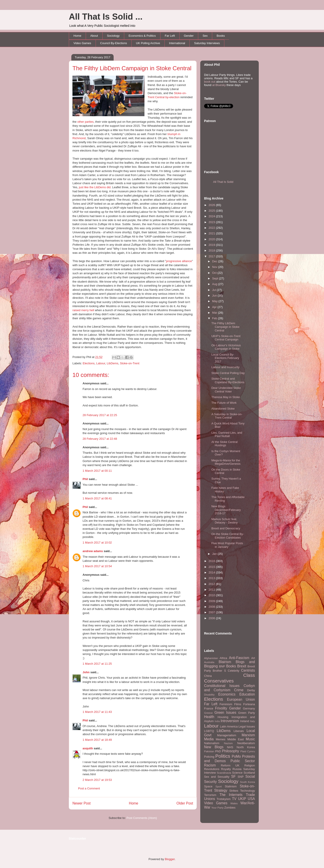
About (94, 36)
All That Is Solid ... (106, 17)
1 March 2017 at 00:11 (97, 471)
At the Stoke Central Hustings (224, 444)
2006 (212, 618)
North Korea (246, 747)
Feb (215, 318)
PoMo (236, 756)
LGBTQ (209, 731)
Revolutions (212, 769)
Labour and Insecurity (225, 367)
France (209, 708)
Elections (89, 363)
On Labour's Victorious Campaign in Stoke (226, 347)
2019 (212, 245)
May (215, 301)
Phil (85, 479)
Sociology (113, 36)
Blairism (225, 662)
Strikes (234, 791)
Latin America (229, 726)
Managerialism (227, 735)
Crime (239, 690)
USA (251, 799)
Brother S (219, 671)
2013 (212, 578)
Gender (189, 36)
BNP (222, 666)
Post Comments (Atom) (142, 818)
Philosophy (230, 751)
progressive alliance (179, 261)
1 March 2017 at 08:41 (97, 498)
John (86, 672)
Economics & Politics (142, 36)
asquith (88, 748)
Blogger (170, 859)
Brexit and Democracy (226, 528)
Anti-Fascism (239, 658)
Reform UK (230, 765)
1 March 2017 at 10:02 (97, 543)
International (177, 43)
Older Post (185, 803)
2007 (212, 612)
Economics (227, 694)
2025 (212, 211)
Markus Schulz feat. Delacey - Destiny (224, 521)
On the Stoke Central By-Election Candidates (228, 536)
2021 (212, 233)
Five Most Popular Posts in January (227, 545)
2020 (212, 239)
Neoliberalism (246, 743)
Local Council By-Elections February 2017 (225, 358)
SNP (241, 777)
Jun (215, 296)
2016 (212, 561)
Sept (216, 278)
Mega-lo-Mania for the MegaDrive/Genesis (226, 462)
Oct (215, 273)
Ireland (245, 721)
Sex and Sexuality (217, 777)
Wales (234, 803)
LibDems (113, 363)
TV (234, 799)
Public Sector (243, 761)
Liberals (239, 731)
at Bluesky (219, 85)
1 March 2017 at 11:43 (97, 712)
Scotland (249, 773)
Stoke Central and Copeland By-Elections (228, 380)
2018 (212, 250)
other (81, 122)
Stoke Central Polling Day (228, 373)
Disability (209, 695)
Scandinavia (224, 773)
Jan (215, 554)
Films (238, 704)
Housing (223, 717)
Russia (237, 769)
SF (233, 776)
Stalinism (231, 786)
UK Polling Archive (148, 43)
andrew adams (93, 551)
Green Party (247, 713)
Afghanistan (211, 658)
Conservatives (219, 681)
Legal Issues (247, 726)
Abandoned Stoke (223, 409)
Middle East (235, 739)
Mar (215, 313)
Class (249, 675)
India (217, 721)
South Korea (247, 782)
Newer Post (82, 803)
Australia (209, 662)
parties (89, 122)
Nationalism (212, 743)
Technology (247, 791)
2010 (212, 595)
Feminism (226, 704)
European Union (241, 699)
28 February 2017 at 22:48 (100, 439)
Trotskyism (223, 799)
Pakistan (209, 751)
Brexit (242, 666)
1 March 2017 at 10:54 (97, 566)
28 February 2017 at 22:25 (100, 415)
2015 (212, 567)
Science (237, 773)
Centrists (248, 670)
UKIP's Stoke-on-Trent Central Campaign (226, 338)
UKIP (242, 799)
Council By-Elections (114, 43)
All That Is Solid (223, 182)
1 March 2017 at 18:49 (97, 740)
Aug (215, 284)
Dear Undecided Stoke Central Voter (226, 390)
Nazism (228, 743)
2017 (212, 256)
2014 (212, 572)
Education (247, 694)
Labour (101, 363)
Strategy (221, 790)
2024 (212, 216)
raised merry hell (83, 310)
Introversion (230, 721)
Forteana (249, 704)
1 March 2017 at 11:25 (97, 664)
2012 (212, 584)
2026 (212, 205)
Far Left (170, 36)
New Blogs (214, 747)
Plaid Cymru (248, 751)
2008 (212, 607)
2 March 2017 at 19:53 (97, 780)
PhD (218, 751)
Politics (223, 756)
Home (78, 36)
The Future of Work (224, 403)
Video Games (82, 43)
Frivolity (221, 708)
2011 (212, 590)
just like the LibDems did (95, 187)
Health (209, 717)
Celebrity (233, 671)
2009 (212, 601)
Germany (249, 708)
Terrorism (210, 795)
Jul (214, 290)
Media (209, 739)
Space (208, 786)
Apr (215, 307)
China (208, 676)
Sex (205, 36)
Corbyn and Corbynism (229, 688)
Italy (253, 721)
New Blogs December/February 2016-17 (226, 510)
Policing (209, 757)
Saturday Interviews (207, 43)
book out (210, 82)
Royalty (226, 769)
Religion (250, 765)
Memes (221, 739)
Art (253, 658)
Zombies (230, 808)
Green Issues (225, 713)
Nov (215, 267)
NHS (230, 747)
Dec (215, 261)
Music (250, 739)
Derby (251, 690)
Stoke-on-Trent (130, 363)
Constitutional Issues (222, 686)
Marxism (248, 735)
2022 (212, 228)
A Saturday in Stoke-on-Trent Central (227, 416)
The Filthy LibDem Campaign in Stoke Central (132, 68)
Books (221, 36)
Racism (210, 765)
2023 (212, 222)
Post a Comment (89, 788)
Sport (219, 786)
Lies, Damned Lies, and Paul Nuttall (227, 434)
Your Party (217, 808)
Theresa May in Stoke (225, 397)
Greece (208, 713)
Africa (223, 658)
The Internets (231, 795)
